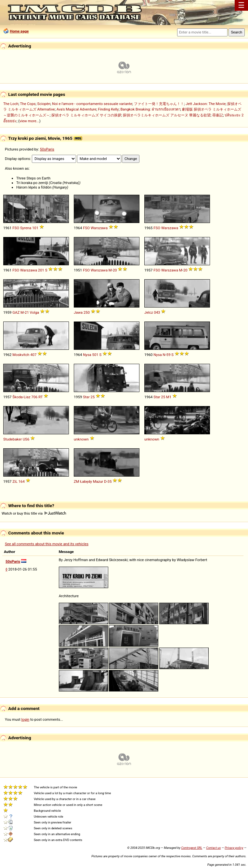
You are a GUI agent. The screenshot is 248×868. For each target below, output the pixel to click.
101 (35, 228)
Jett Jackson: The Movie (206, 104)
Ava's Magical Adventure (76, 109)
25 (93, 397)
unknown (81, 439)
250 (87, 312)
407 (33, 355)
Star (86, 397)
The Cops (28, 104)
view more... (29, 121)
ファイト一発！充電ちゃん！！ (159, 104)
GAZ (16, 312)
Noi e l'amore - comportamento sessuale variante (92, 104)
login (26, 719)
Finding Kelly (109, 109)
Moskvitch (21, 355)
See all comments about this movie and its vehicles (47, 544)
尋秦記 (218, 115)
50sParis (47, 149)
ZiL (15, 481)
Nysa (87, 355)
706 (34, 397)
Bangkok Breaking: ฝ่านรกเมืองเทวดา (150, 109)
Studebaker (13, 439)
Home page (19, 31)
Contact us (213, 848)
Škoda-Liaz (21, 397)
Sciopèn (44, 104)
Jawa (78, 312)
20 (115, 270)
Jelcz (149, 312)
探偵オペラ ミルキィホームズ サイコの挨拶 (86, 115)
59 (169, 355)
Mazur (98, 481)
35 (110, 481)
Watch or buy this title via (34, 513)
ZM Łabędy (83, 481)
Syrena (26, 228)
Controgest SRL (192, 848)
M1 (169, 397)
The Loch (11, 104)
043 (157, 312)
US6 (26, 439)
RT (40, 397)
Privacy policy (234, 848)
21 (27, 312)
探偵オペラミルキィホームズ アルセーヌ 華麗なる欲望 (167, 115)
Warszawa (99, 228)
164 (22, 481)
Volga (35, 312)
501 (95, 355)
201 (41, 270)
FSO (16, 228)
